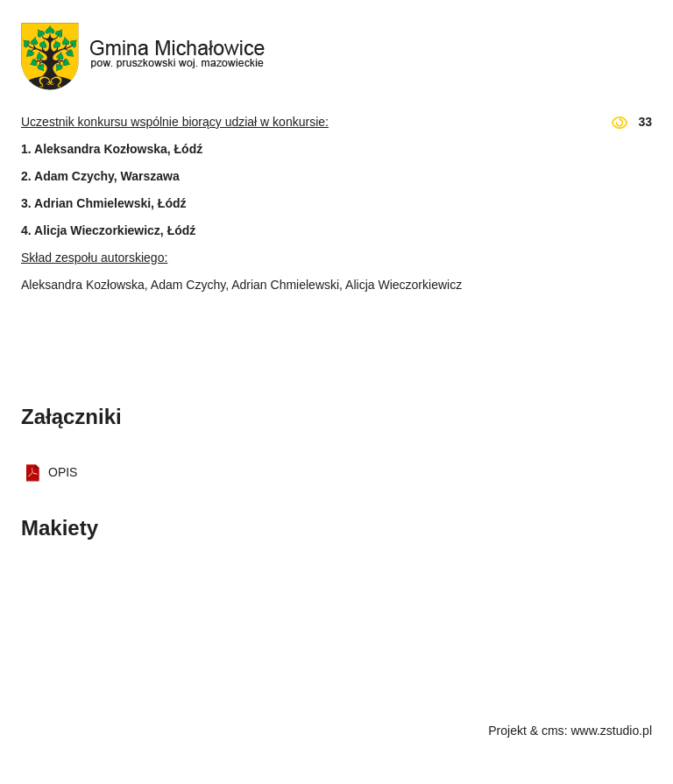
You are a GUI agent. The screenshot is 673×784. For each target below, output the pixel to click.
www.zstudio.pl (611, 731)
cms (553, 731)
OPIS (63, 472)
